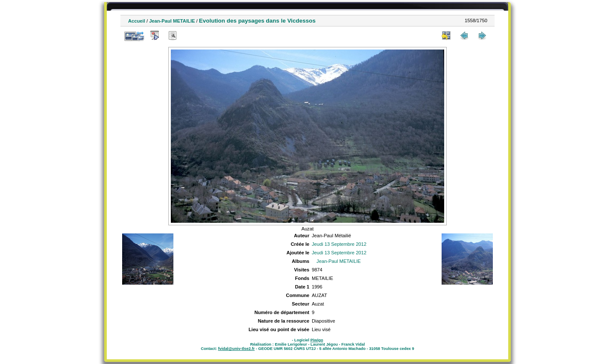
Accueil (137, 21)
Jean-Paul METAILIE (172, 21)
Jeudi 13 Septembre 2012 (339, 244)
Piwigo (317, 340)
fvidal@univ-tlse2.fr (236, 349)
